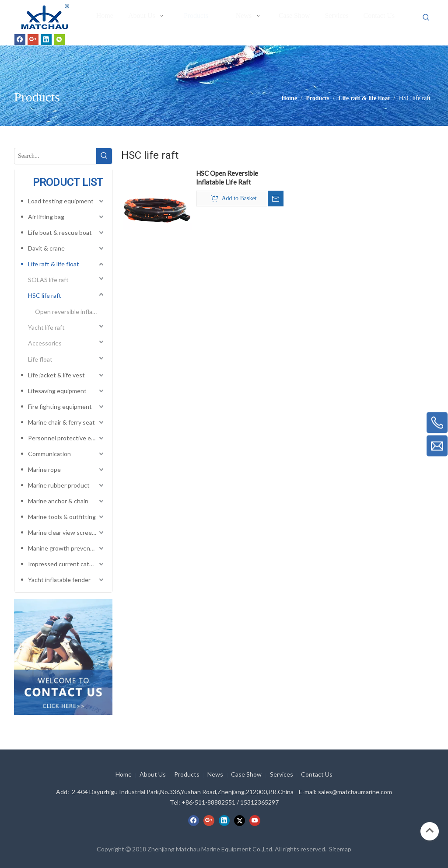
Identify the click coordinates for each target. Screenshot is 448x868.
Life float (40, 359)
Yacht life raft (46, 327)
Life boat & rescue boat (60, 232)
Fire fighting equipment (60, 406)
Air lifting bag (46, 217)
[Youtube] (255, 820)
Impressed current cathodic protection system (67, 564)
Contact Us (317, 774)
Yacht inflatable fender (59, 580)
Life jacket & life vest (56, 375)
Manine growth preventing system (67, 548)
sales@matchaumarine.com (355, 792)
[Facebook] (20, 39)
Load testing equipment (61, 201)
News (215, 774)
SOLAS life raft (48, 280)
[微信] (59, 39)
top (430, 830)
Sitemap (340, 849)
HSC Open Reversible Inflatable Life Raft (227, 178)
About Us (153, 774)
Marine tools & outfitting (62, 517)
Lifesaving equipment (57, 391)
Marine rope (44, 469)
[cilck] (63, 657)
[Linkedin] (46, 39)
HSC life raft (45, 295)
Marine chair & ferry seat (61, 422)
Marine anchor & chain (58, 501)
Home (124, 774)
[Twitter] (240, 820)
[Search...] (55, 156)
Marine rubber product (59, 485)
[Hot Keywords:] (426, 17)
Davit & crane (46, 248)
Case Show (246, 774)
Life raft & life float (54, 264)
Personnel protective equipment (67, 438)
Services (282, 774)
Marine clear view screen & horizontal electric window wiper (67, 532)
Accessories (45, 343)
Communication (49, 454)
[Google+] (33, 39)
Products (187, 774)
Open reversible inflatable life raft (70, 312)
